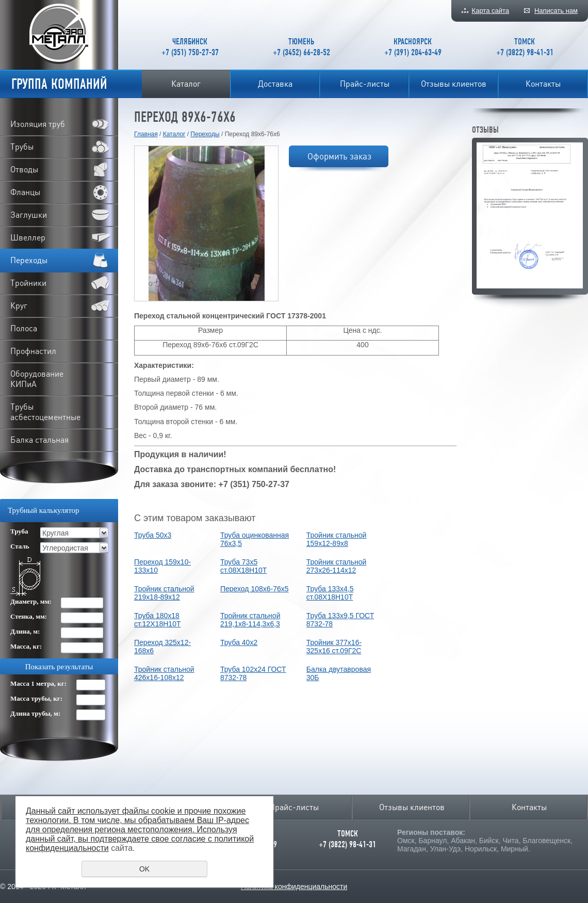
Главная (146, 134)
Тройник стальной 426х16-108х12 (164, 673)
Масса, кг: (26, 646)
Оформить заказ (339, 156)
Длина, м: (25, 631)
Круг (19, 305)
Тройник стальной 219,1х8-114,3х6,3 (250, 620)
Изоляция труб (38, 124)
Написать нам (556, 11)
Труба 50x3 (153, 535)
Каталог (186, 84)
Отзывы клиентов (454, 84)
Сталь (20, 546)
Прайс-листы (365, 84)
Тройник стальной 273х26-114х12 (337, 566)
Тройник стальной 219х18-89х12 (164, 593)
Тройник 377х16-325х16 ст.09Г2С (334, 647)
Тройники (28, 283)
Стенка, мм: (29, 616)
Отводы (24, 169)
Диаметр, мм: (31, 601)
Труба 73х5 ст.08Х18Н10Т (243, 566)
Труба (19, 531)
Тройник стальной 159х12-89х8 (337, 539)
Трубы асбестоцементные (45, 412)
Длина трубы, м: (35, 713)
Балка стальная (39, 440)
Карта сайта (491, 11)
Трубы (22, 147)
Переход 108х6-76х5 (255, 589)
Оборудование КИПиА (37, 379)
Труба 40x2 (239, 642)
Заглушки (29, 215)
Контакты (543, 84)
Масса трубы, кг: (36, 698)
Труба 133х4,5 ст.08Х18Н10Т (330, 593)
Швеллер (28, 237)
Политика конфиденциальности (294, 886)
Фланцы (25, 192)
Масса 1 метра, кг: (38, 683)
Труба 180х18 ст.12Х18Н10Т (157, 620)
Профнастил (33, 351)
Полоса (24, 328)
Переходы (205, 134)
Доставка (275, 84)
